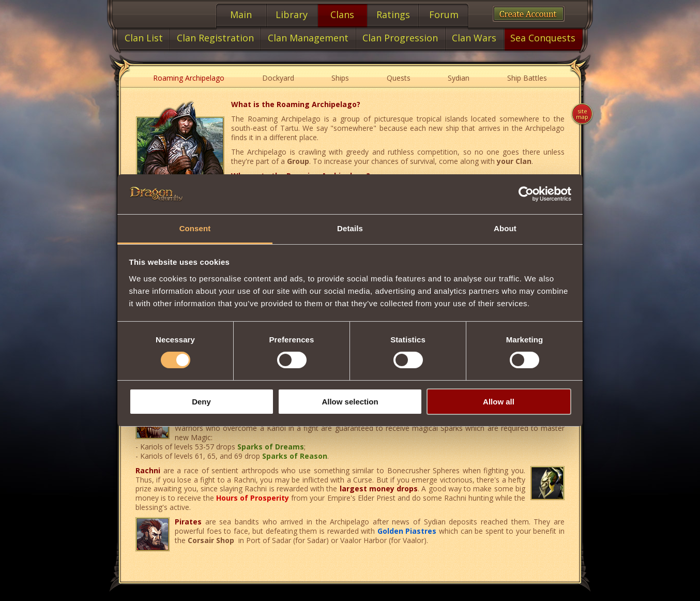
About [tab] (505, 228)
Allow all (499, 402)
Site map (582, 114)
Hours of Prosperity (253, 498)
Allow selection (350, 402)
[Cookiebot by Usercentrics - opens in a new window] (526, 194)
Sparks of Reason (295, 456)
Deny (201, 402)
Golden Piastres (407, 531)
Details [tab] (350, 228)
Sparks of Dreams (271, 447)
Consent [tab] (195, 228)
